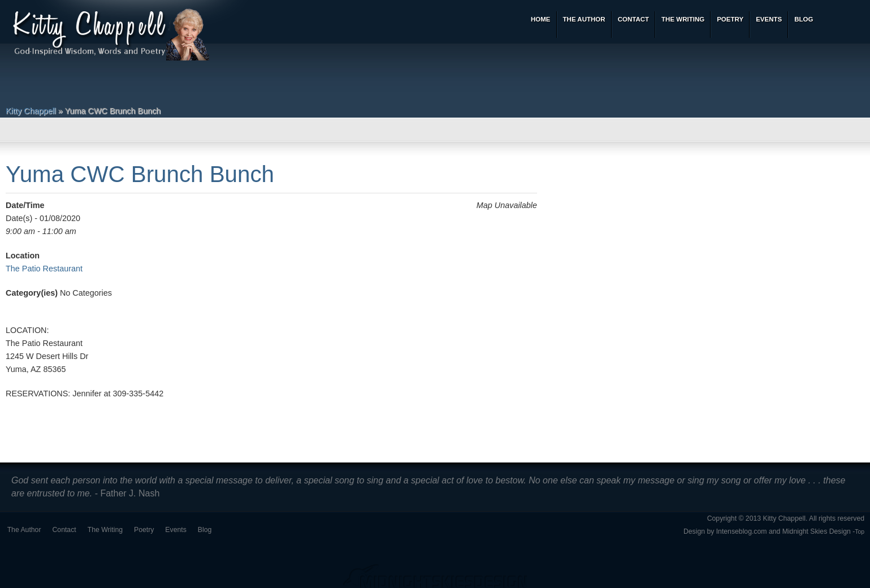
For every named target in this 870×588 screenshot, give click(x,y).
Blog (205, 530)
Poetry (144, 530)
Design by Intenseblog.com (725, 531)
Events (176, 530)
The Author (24, 530)
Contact (64, 530)
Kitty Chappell (31, 111)
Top (860, 532)
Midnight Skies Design (817, 531)
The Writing (105, 530)
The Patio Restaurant (44, 269)
